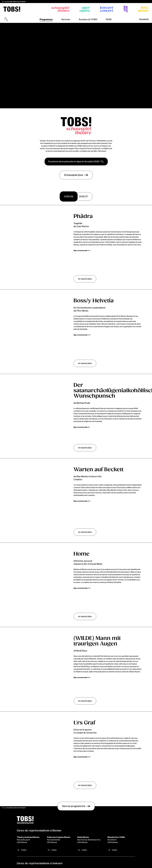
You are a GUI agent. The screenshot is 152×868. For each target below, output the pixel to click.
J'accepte (134, 862)
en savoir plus (85, 279)
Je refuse (121, 862)
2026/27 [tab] (83, 196)
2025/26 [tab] (69, 196)
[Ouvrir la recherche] (6, 19)
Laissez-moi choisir (128, 857)
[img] (12, 9)
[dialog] (128, 855)
